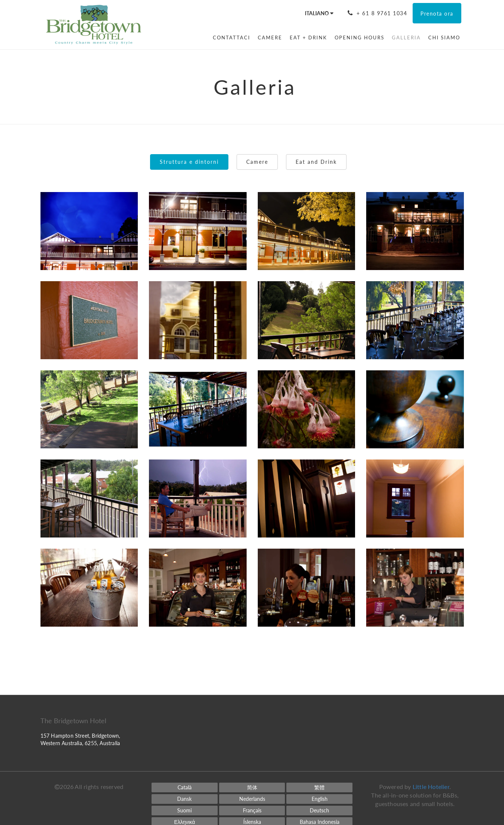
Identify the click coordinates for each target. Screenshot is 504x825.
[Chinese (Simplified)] (252, 787)
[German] (319, 811)
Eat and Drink (316, 162)
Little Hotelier (431, 787)
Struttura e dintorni (189, 162)
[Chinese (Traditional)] (319, 787)
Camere (257, 162)
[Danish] (185, 799)
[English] (319, 799)
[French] (252, 811)
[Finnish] (185, 811)
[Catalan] (185, 787)
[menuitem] (232, 38)
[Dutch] (252, 799)
